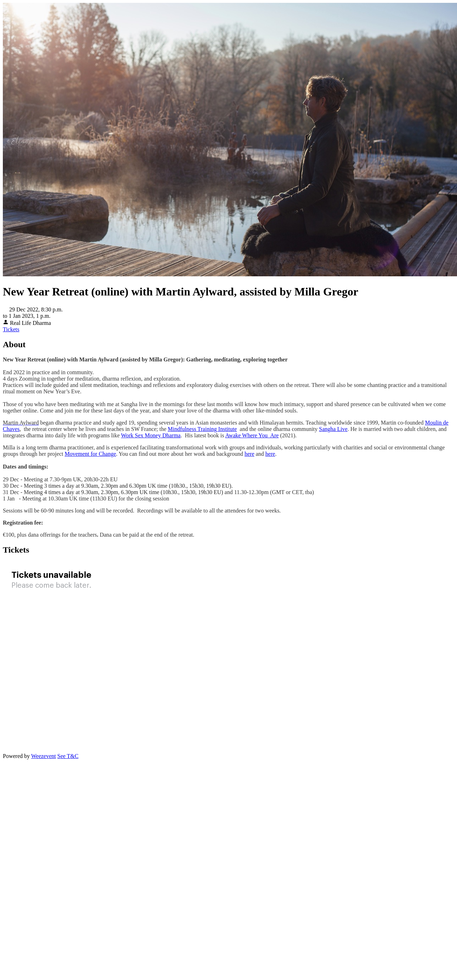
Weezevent (44, 756)
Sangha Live (333, 429)
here (249, 454)
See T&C (68, 756)
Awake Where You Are (252, 435)
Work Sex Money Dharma (151, 435)
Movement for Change (90, 454)
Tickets (11, 329)
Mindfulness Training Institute (202, 429)
